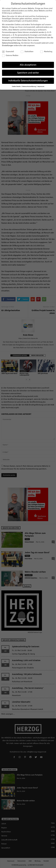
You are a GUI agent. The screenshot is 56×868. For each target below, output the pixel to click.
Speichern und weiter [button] (28, 72)
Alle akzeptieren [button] (28, 64)
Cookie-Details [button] (16, 86)
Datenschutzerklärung (11, 42)
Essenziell (8, 51)
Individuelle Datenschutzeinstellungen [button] (28, 80)
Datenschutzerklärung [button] (29, 86)
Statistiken (27, 51)
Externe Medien (10, 55)
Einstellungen (8, 45)
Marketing (46, 51)
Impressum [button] (41, 86)
